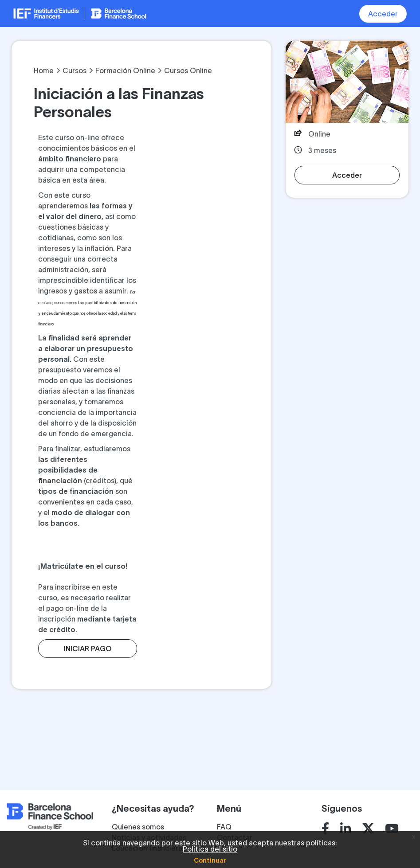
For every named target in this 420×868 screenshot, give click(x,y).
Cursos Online (188, 70)
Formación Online (125, 70)
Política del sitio (210, 849)
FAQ (224, 827)
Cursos (75, 70)
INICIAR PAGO (88, 649)
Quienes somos (138, 827)
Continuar (210, 860)
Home (44, 70)
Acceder (383, 14)
